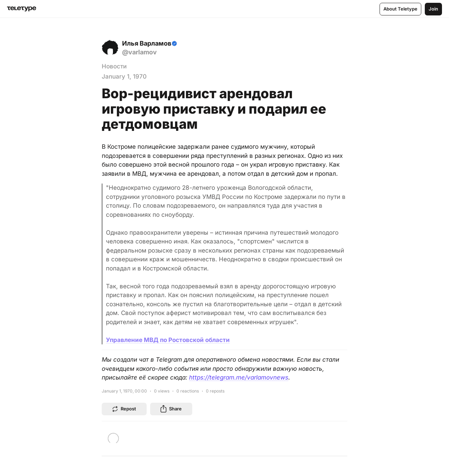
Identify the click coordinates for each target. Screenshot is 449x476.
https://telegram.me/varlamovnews (239, 377)
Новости (114, 66)
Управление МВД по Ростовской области (168, 340)
